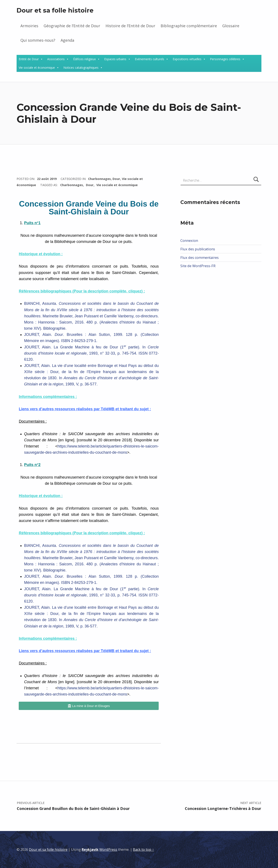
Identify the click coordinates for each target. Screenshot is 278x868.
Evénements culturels (150, 59)
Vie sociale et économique (37, 68)
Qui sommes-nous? (38, 40)
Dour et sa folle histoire (55, 10)
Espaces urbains (115, 59)
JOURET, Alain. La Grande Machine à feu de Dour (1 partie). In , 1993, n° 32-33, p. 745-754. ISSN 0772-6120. (91, 353)
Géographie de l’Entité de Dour (72, 26)
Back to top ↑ (143, 849)
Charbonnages (99, 179)
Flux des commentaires (200, 258)
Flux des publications (198, 249)
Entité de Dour (29, 59)
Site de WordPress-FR (198, 266)
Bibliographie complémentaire (189, 26)
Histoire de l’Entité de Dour (130, 26)
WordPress (108, 849)
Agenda (67, 40)
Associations (56, 59)
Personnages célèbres (225, 59)
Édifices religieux (84, 59)
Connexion (189, 241)
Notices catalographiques (81, 68)
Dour (116, 179)
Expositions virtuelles (187, 59)
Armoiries (29, 26)
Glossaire (231, 26)
